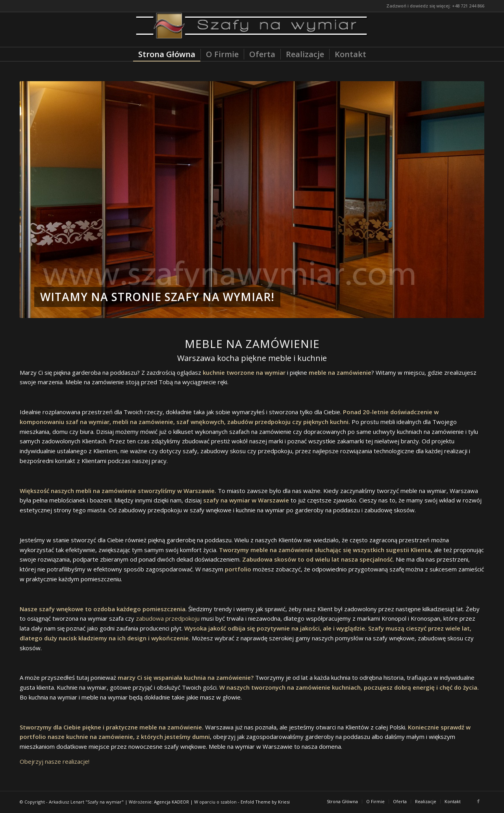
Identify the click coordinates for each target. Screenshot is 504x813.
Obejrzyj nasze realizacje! (55, 761)
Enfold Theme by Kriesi (265, 802)
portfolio (238, 569)
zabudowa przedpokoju (168, 618)
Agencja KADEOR (171, 802)
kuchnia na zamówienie (217, 677)
